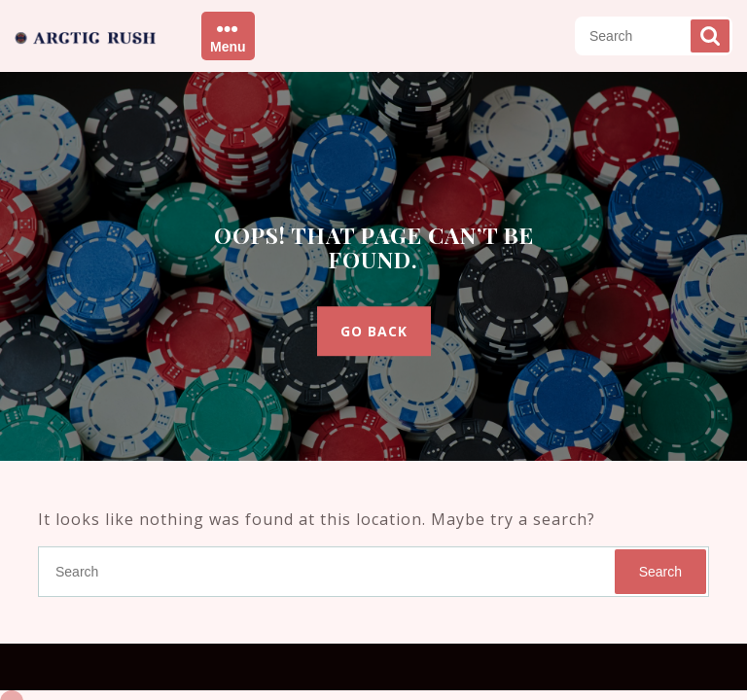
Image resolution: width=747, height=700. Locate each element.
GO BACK (374, 331)
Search (710, 36)
